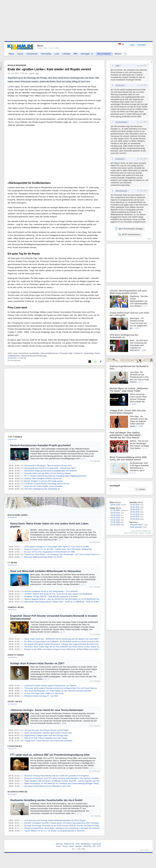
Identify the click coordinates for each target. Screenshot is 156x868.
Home (58, 846)
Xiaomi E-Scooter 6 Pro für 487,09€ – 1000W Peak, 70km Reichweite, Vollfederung (58, 549)
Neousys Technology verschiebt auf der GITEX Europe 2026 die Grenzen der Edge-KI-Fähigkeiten (64, 826)
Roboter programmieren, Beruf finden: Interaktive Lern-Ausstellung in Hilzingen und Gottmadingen (64, 828)
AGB (77, 844)
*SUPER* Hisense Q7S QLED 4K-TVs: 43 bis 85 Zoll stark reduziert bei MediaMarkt (58, 594)
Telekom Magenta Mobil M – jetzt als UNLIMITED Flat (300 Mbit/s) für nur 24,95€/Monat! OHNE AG (64, 599)
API (94, 846)
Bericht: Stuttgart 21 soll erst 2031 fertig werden (43, 481)
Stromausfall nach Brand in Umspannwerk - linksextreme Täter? (50, 468)
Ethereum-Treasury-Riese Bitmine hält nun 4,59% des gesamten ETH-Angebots (57, 776)
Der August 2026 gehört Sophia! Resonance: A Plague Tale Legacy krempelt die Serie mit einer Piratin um (67, 644)
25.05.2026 (135, 519)
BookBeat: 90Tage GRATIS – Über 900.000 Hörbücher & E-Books (51, 597)
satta (117, 66)
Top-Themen (15, 437)
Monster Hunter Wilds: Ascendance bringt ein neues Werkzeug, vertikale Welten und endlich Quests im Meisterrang (71, 649)
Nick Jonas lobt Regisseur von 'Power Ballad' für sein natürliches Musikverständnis (58, 691)
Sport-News (15, 701)
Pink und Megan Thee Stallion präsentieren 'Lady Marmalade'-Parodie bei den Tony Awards (126, 435)
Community (46, 54)
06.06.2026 (115, 513)
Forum (20, 54)
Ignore (142, 533)
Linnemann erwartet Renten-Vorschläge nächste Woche (47, 484)
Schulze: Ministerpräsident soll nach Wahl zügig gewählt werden (128, 292)
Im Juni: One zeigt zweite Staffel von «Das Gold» (44, 693)
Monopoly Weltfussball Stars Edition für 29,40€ (43, 557)
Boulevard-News (18, 515)
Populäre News (137, 525)
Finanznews (15, 746)
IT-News (12, 563)
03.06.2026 (115, 520)
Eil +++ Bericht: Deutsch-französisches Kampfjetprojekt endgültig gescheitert (55, 476)
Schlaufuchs (32, 54)
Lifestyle (66, 54)
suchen (140, 489)
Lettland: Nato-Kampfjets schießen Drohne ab (43, 479)
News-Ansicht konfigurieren (141, 531)
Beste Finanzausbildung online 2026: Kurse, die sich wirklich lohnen (128, 458)
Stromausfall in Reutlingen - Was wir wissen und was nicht (48, 466)
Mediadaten (86, 844)
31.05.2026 (135, 505)
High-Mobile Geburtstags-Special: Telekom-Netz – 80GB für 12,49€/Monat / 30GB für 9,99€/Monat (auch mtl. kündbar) (72, 602)
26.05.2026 (135, 517)
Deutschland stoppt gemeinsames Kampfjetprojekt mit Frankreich (51, 471)
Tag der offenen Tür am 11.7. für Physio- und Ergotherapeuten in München (54, 831)
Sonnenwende (121, 122)
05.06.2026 (115, 515)
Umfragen (87, 54)
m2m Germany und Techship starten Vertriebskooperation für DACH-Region (55, 820)
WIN (75, 54)
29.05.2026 (135, 509)
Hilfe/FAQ (87, 846)
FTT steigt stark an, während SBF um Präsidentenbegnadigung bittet (50, 755)
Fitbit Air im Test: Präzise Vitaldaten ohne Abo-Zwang (46, 738)
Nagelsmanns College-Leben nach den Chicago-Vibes (46, 735)
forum (149, 239)
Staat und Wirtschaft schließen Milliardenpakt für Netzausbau (46, 571)
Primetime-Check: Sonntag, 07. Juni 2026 (41, 696)
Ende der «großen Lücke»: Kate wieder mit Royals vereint (49, 69)
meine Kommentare (131, 533)
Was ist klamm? (104, 54)
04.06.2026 (115, 518)
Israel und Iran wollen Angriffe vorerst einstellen (43, 486)
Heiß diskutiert (136, 527)
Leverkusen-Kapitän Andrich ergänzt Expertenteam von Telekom (50, 686)
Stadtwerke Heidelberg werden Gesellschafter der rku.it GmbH (46, 800)
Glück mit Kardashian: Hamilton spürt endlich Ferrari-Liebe (48, 733)
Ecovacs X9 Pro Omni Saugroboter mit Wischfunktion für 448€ (49, 552)
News (11, 54)
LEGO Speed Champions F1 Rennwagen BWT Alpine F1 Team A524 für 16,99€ (57, 547)
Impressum (97, 844)
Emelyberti (120, 85)
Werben (118, 54)
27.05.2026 (135, 514)
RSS (99, 846)
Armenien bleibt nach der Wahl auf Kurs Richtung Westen (48, 473)
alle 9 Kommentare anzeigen (129, 229)
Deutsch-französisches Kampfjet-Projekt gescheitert (40, 445)
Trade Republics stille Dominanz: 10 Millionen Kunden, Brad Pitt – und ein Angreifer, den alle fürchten (65, 781)
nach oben (144, 850)
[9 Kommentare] (14, 360)
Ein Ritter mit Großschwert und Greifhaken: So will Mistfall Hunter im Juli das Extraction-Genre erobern (66, 642)
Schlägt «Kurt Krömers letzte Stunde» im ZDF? (37, 663)
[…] (82, 459)
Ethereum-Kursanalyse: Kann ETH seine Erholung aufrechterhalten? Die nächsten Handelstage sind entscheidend (71, 778)
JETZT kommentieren (129, 234)
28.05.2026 (135, 512)
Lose (57, 54)
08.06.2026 (115, 505)
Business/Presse (18, 792)
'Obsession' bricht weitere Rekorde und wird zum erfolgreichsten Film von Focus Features (61, 688)
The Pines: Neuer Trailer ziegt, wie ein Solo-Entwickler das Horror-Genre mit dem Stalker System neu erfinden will (70, 647)
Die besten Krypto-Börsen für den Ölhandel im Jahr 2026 (47, 786)
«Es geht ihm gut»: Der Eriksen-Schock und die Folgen (46, 730)
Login (132, 45)
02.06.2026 (115, 522)
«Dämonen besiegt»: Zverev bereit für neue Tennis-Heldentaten (47, 710)
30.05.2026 (135, 507)
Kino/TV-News (16, 655)
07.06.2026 (115, 510)
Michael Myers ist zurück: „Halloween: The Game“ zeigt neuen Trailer (129, 390)
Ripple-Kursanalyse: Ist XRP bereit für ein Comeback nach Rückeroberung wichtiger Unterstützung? (65, 784)
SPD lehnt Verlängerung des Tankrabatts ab (42, 489)
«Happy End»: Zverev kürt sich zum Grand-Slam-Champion (48, 741)
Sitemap (59, 844)
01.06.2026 (115, 525)
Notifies (149, 533)
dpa (37, 73)
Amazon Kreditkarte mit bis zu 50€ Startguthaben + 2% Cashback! (51, 591)
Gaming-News (16, 607)
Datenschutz (69, 844)
